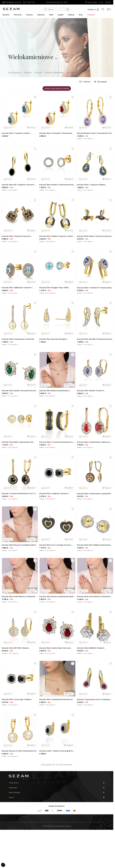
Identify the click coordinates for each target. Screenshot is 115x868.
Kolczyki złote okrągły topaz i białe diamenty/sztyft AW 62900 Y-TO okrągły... (57, 288)
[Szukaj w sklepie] (57, 9)
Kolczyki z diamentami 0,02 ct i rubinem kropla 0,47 (94, 699)
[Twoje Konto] (57, 783)
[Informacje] (57, 788)
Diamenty (41, 15)
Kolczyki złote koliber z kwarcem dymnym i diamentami (95, 236)
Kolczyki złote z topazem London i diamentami (16, 133)
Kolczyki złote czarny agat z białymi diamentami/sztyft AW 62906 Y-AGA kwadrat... (17, 699)
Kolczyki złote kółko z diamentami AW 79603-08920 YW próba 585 (17, 442)
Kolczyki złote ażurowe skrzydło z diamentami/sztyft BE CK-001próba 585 (56, 339)
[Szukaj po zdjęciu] (68, 9)
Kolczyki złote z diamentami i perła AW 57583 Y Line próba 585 (18, 339)
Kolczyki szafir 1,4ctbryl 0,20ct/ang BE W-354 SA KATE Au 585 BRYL (56, 751)
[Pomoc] (57, 797)
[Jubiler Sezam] (11, 10)
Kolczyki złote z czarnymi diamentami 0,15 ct (57, 442)
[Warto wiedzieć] (57, 792)
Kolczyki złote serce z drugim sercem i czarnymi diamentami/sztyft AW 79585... (56, 545)
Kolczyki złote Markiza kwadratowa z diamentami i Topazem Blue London (55, 391)
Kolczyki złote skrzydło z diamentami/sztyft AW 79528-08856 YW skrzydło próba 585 (95, 339)
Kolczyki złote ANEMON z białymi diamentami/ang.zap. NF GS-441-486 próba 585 (95, 648)
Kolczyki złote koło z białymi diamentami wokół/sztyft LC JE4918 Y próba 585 (94, 545)
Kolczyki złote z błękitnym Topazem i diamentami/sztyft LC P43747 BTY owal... (19, 288)
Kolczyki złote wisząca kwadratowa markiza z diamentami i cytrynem (57, 596)
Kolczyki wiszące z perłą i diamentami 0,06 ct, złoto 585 (19, 751)
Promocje (91, 15)
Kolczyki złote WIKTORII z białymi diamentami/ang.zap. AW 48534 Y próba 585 (18, 648)
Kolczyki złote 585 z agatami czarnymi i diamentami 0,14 (18, 185)
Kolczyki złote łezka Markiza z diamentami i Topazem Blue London (19, 596)
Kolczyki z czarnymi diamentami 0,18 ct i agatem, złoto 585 (19, 493)
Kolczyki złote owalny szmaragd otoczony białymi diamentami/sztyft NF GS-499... (19, 391)
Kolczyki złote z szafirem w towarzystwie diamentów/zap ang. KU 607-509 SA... (94, 288)
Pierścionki (18, 15)
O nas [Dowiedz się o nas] (101, 2)
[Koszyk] (109, 9)
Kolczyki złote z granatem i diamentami (56, 133)
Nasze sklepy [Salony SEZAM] (91, 2)
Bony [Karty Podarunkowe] (81, 15)
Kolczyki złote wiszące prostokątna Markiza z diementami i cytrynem (20, 545)
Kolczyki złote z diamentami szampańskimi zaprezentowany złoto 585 (95, 494)
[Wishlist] (103, 9)
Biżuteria (6, 15)
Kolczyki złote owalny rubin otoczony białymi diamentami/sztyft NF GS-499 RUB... (57, 648)
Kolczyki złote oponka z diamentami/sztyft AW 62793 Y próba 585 (57, 185)
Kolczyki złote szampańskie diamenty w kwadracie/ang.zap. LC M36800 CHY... (56, 699)
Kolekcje (71, 15)
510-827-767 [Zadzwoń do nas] (29, 2)
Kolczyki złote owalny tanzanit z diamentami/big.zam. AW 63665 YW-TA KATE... (93, 391)
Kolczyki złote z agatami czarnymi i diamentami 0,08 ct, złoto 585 (54, 493)
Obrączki (29, 15)
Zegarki (61, 15)
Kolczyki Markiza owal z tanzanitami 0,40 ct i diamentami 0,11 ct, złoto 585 (94, 133)
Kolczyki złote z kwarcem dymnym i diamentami (16, 236)
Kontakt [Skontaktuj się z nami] (108, 2)
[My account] (93, 9)
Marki (51, 15)
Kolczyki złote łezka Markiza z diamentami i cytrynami (95, 596)
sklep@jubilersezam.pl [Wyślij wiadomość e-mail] (12, 2)
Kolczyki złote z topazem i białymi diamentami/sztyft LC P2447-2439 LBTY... (94, 185)
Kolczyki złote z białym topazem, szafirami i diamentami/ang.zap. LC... (57, 236)
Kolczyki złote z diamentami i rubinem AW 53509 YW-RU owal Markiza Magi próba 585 (95, 442)
